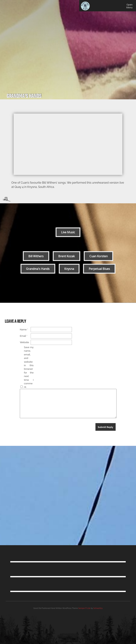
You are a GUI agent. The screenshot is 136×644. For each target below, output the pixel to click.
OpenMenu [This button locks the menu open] (129, 6)
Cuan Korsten (99, 256)
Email (24, 336)
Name (24, 329)
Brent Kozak (66, 256)
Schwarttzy (98, 608)
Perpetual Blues (99, 269)
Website (24, 342)
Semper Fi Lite (84, 608)
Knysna (69, 269)
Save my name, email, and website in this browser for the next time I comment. (29, 367)
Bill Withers (36, 256)
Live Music (68, 232)
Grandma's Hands (38, 269)
